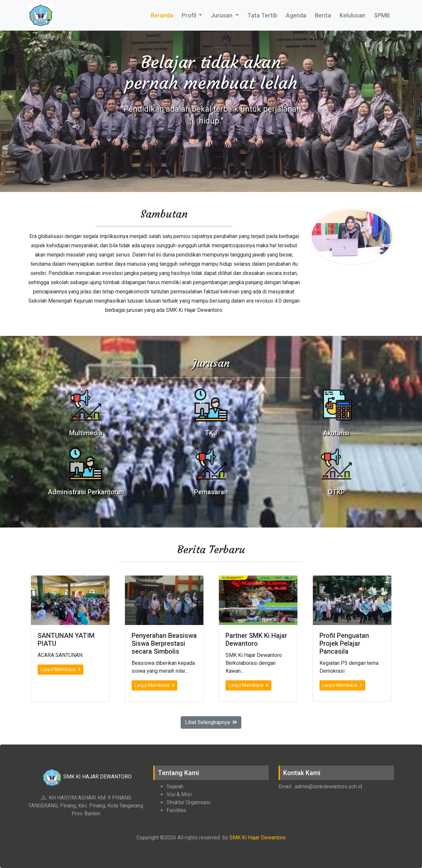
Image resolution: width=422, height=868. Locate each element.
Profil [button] (190, 15)
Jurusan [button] (222, 15)
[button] (32, 111)
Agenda (296, 15)
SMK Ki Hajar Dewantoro (258, 838)
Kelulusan (352, 15)
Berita (323, 15)
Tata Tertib (262, 15)
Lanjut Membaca (60, 669)
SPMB (382, 15)
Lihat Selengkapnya (211, 722)
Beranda (162, 15)
